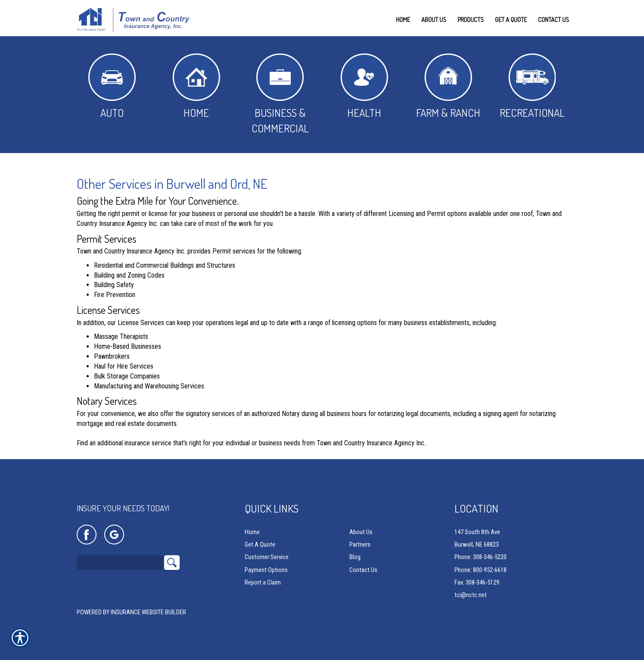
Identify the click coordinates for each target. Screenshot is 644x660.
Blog (355, 557)
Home (196, 86)
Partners (360, 544)
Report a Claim (263, 582)
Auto (112, 86)
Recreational (532, 86)
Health (364, 86)
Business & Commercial (280, 94)
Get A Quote (260, 544)
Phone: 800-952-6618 (481, 570)
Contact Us (363, 570)
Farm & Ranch (448, 86)
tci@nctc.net (471, 595)
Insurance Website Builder (148, 612)
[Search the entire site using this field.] (120, 563)
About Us (361, 532)
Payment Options (266, 570)
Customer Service (267, 557)
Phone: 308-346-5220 (481, 557)
